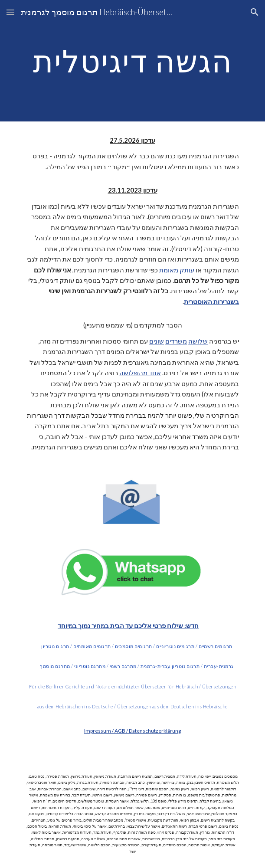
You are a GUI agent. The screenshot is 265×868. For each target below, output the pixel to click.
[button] (10, 12)
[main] (132, 61)
